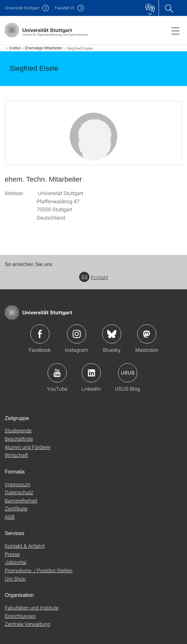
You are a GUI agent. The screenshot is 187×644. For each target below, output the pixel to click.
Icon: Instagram (77, 334)
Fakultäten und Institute (32, 608)
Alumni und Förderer (28, 447)
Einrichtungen (20, 616)
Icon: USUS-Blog (128, 373)
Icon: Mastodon (147, 334)
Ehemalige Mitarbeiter (44, 48)
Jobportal (16, 562)
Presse (12, 554)
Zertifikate (16, 508)
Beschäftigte (19, 439)
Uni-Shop (15, 579)
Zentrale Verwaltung (27, 624)
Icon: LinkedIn (91, 373)
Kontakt (94, 277)
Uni (22, 8)
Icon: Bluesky (112, 334)
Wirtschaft (16, 455)
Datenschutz (19, 492)
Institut (15, 48)
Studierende (18, 430)
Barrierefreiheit (21, 500)
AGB (10, 517)
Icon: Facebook (40, 334)
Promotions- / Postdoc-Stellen (39, 570)
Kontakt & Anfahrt (25, 546)
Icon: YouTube (57, 373)
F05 (65, 8)
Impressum (18, 484)
